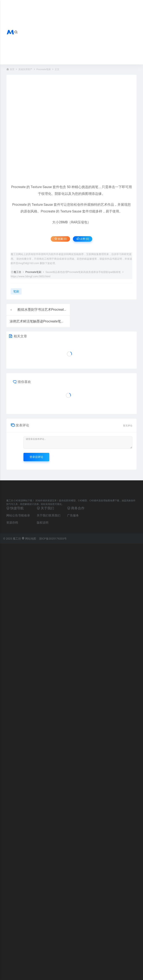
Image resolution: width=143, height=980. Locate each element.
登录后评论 (36, 457)
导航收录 (24, 515)
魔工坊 (17, 272)
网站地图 (29, 539)
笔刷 (16, 291)
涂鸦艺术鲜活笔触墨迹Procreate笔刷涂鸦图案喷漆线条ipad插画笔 (59, 321)
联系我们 (55, 515)
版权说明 (43, 523)
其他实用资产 (25, 69)
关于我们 (43, 515)
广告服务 (73, 515)
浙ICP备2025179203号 (53, 539)
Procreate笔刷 (44, 69)
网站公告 (12, 515)
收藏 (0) (60, 239)
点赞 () (83, 239)
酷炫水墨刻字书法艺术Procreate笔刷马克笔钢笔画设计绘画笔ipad (67, 310)
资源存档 (12, 523)
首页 (12, 69)
